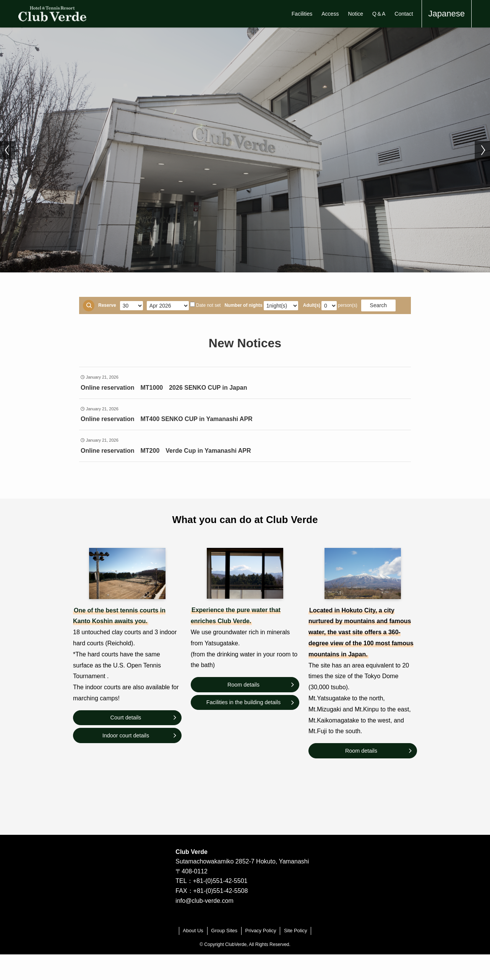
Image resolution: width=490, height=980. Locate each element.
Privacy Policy (261, 931)
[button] (8, 150)
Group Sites (224, 931)
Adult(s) (312, 305)
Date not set (205, 305)
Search (378, 305)
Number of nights (243, 305)
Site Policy (296, 931)
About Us (193, 931)
